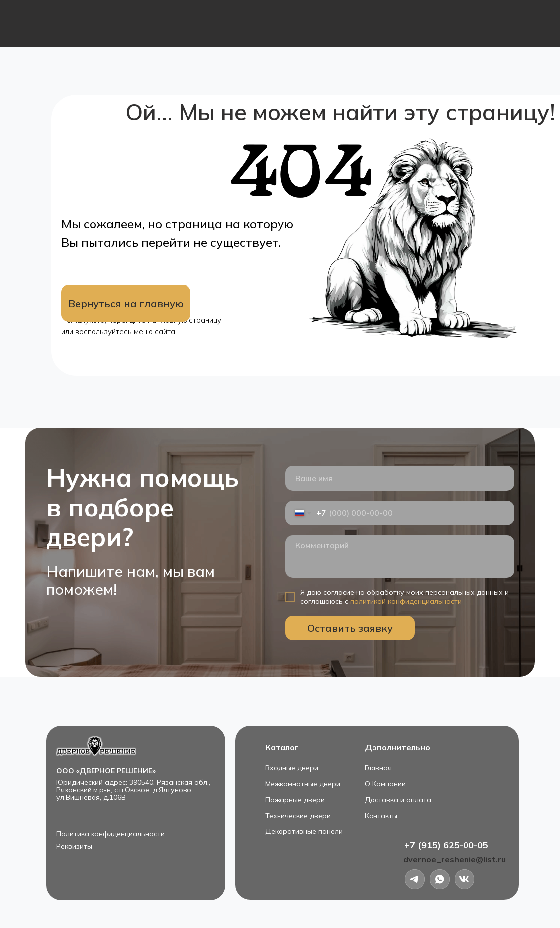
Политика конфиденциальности (110, 834)
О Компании (385, 784)
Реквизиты (74, 846)
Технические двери (298, 816)
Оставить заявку (350, 628)
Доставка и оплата (398, 800)
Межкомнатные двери (303, 784)
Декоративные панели (304, 831)
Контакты (381, 816)
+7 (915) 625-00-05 (446, 845)
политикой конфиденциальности (406, 601)
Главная (378, 768)
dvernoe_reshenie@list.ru (455, 859)
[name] (400, 478)
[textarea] (400, 557)
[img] (465, 879)
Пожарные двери (295, 800)
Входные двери (292, 768)
